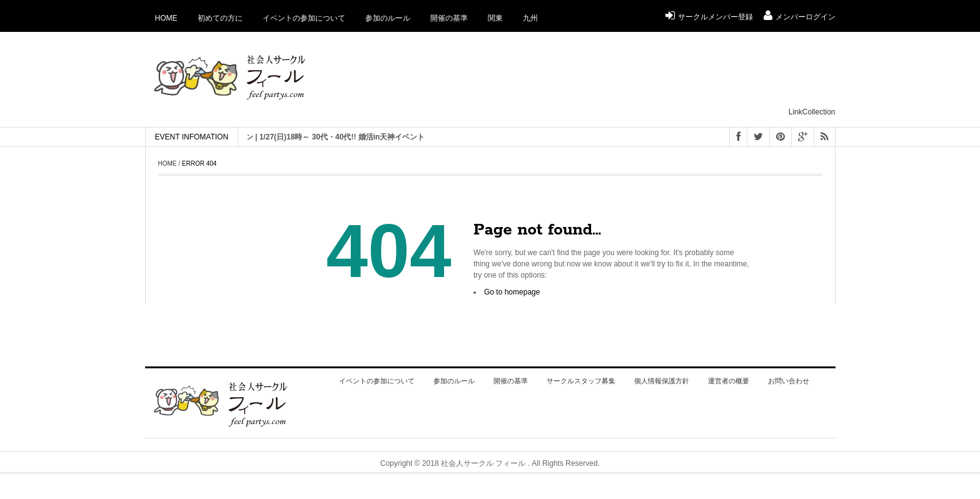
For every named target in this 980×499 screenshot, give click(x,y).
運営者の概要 (729, 381)
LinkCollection (812, 112)
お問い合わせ (789, 381)
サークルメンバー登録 (709, 17)
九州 (530, 18)
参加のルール (388, 18)
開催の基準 (449, 18)
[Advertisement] (608, 76)
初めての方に (220, 18)
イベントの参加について (304, 18)
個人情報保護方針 (662, 381)
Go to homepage (512, 292)
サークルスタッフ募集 (581, 381)
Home (166, 18)
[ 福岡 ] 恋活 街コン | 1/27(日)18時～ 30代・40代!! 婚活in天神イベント (318, 137)
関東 (495, 18)
